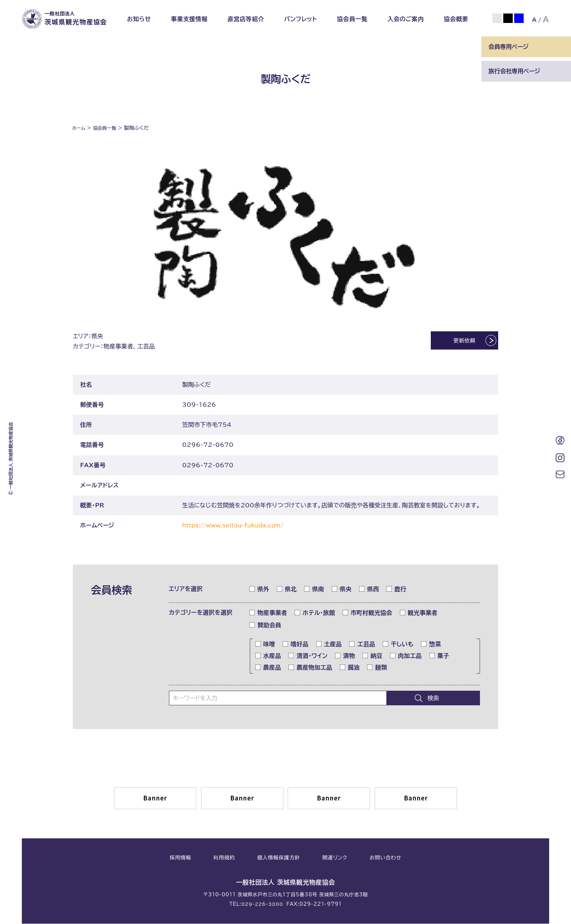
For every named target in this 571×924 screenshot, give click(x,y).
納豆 (373, 656)
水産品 (268, 656)
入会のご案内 (406, 19)
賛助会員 (265, 626)
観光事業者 (419, 613)
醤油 (350, 668)
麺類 (377, 668)
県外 (260, 590)
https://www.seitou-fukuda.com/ (237, 526)
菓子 (440, 656)
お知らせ (139, 19)
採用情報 (180, 859)
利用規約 (224, 859)
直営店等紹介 (246, 19)
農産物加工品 (310, 668)
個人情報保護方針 (279, 859)
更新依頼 (458, 342)
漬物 (345, 656)
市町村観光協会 (368, 613)
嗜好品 (296, 645)
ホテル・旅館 (315, 613)
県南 (314, 590)
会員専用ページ (508, 47)
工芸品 (362, 645)
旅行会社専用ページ (514, 71)
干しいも (398, 645)
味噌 (265, 645)
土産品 (329, 645)
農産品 (268, 668)
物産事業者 (269, 613)
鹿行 (397, 590)
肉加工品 (406, 656)
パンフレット (301, 19)
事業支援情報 (189, 19)
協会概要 (456, 19)
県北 (287, 590)
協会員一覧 (352, 19)
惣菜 (431, 645)
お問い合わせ (385, 859)
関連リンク (335, 859)
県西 (369, 590)
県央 (342, 590)
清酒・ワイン (308, 656)
